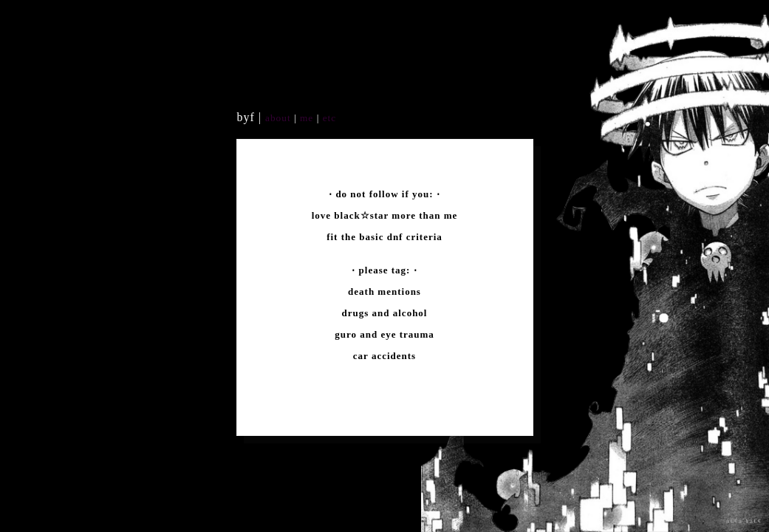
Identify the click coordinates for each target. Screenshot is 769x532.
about (278, 118)
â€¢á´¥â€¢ (744, 521)
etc (328, 118)
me (308, 118)
